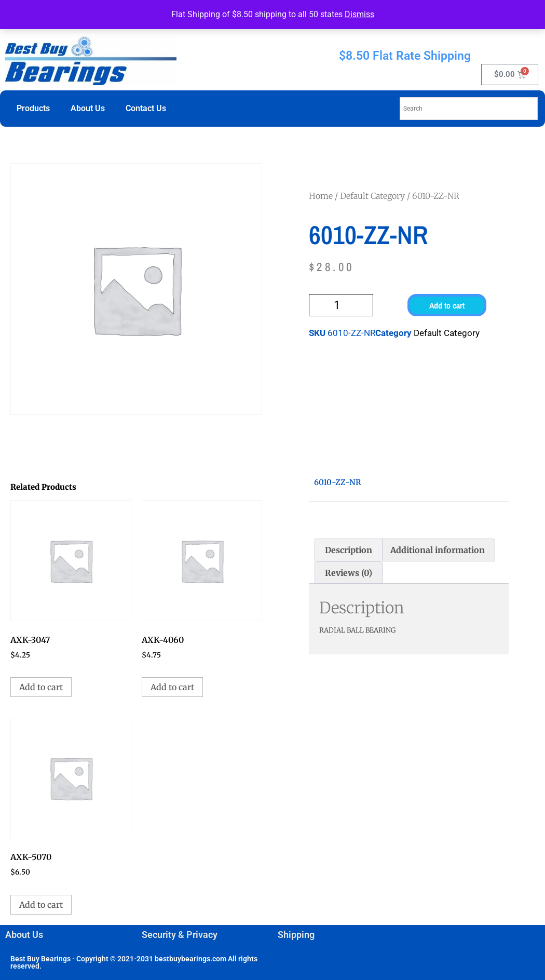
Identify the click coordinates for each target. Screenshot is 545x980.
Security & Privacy (180, 935)
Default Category (372, 196)
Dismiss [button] (359, 14)
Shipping (296, 935)
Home (321, 196)
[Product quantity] (341, 305)
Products (33, 108)
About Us (88, 108)
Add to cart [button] (41, 687)
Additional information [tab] (438, 550)
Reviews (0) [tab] (349, 573)
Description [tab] (349, 550)
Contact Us (146, 108)
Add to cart (447, 305)
